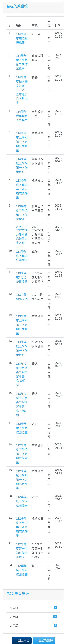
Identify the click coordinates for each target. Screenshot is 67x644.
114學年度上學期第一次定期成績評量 (22, 142)
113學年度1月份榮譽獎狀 (22, 277)
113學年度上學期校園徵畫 (22, 428)
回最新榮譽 (44, 640)
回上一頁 (22, 640)
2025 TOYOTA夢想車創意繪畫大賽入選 (22, 235)
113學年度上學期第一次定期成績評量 (22, 325)
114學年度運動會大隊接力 (22, 116)
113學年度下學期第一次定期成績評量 (22, 189)
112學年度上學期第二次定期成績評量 (22, 527)
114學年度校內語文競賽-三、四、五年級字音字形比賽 (22, 90)
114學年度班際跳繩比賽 (22, 39)
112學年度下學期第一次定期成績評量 (22, 480)
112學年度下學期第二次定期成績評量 (22, 454)
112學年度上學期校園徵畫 (22, 570)
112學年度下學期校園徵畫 (22, 501)
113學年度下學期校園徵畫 (22, 256)
